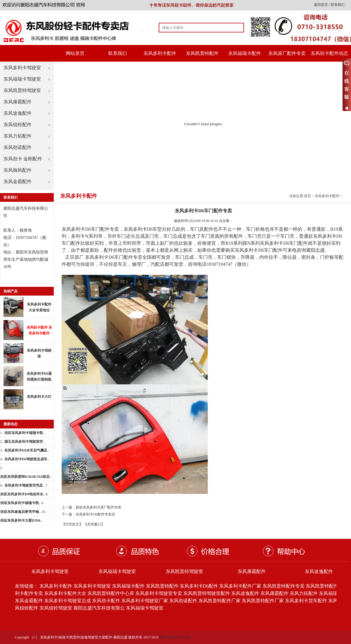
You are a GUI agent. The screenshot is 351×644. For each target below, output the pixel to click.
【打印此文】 (72, 524)
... (25, 433)
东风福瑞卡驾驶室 (22, 79)
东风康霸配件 (18, 102)
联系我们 (338, 5)
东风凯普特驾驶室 (22, 90)
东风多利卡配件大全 (65, 593)
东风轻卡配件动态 (329, 53)
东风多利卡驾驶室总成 (68, 601)
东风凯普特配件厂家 (219, 601)
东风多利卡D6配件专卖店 (95, 514)
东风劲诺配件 (18, 147)
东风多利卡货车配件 (306, 601)
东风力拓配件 (18, 136)
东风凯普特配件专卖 (283, 586)
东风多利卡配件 (160, 53)
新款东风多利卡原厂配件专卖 (98, 507)
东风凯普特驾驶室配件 (207, 593)
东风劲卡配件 (106, 601)
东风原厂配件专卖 (287, 53)
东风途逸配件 (18, 113)
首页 (307, 196)
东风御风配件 (18, 170)
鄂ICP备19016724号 (174, 637)
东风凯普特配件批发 (327, 586)
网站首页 (75, 53)
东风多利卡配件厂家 (240, 586)
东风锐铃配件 (18, 125)
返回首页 (321, 5)
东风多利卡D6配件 (199, 586)
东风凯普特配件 (202, 53)
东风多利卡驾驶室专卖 (159, 593)
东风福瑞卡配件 (245, 53)
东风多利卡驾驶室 (22, 68)
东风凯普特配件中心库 (111, 593)
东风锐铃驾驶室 (56, 608)
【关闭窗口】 (94, 524)
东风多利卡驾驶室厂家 (145, 601)
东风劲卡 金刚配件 (23, 159)
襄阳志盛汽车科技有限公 (99, 608)
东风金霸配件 (18, 182)
